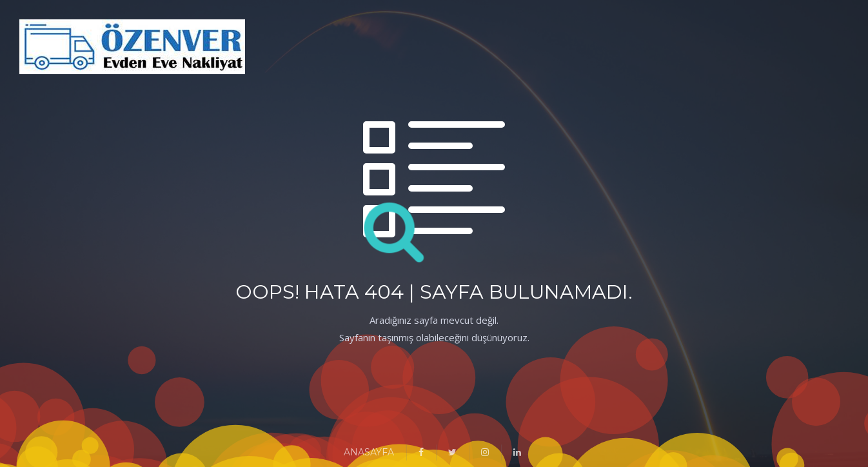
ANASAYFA (369, 452)
